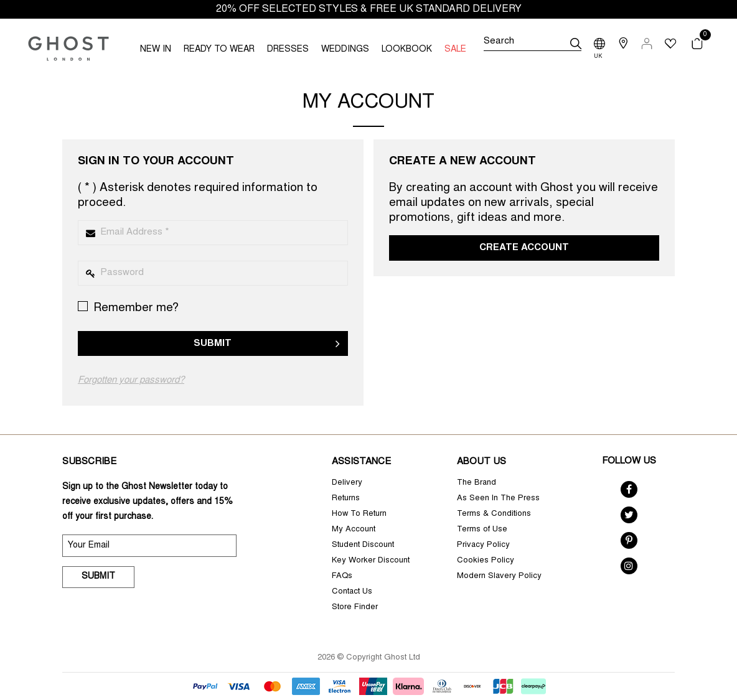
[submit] (576, 44)
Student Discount (363, 545)
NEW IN (156, 50)
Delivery (347, 483)
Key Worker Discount (371, 561)
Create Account (524, 248)
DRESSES (288, 50)
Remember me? (128, 308)
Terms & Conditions (494, 514)
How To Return (359, 514)
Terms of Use (482, 530)
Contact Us (352, 592)
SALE (455, 50)
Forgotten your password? (131, 380)
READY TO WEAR (219, 50)
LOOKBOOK (407, 50)
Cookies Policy (486, 561)
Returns (346, 499)
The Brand (476, 483)
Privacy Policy (483, 545)
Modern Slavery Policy (499, 576)
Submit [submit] (98, 577)
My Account (354, 530)
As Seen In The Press (498, 499)
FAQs (342, 576)
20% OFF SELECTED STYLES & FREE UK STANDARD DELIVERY (369, 9)
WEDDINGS (345, 50)
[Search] (533, 44)
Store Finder (355, 608)
